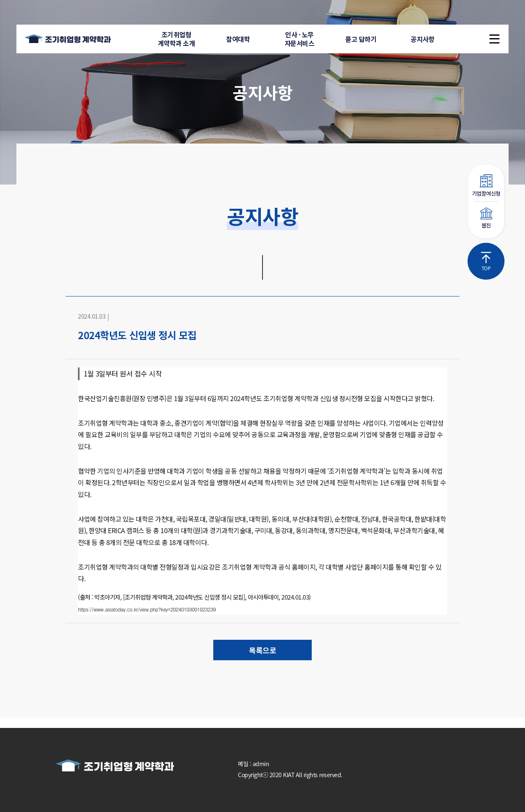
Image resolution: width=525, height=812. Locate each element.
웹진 (486, 218)
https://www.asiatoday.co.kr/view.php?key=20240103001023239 (147, 609)
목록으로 (262, 650)
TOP (486, 262)
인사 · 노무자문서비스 (300, 39)
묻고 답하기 (361, 39)
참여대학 (238, 39)
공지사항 (422, 39)
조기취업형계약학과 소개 (177, 39)
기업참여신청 (486, 186)
